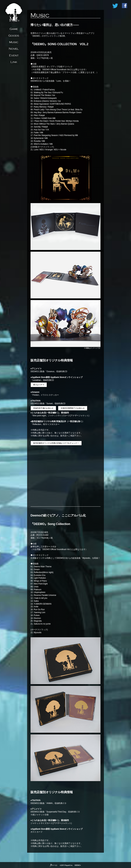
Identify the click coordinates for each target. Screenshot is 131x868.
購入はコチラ (39, 385)
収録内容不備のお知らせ (43, 408)
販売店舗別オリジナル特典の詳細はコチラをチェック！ (56, 443)
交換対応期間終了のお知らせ (73, 408)
